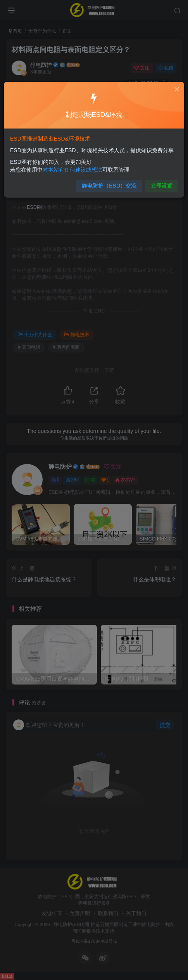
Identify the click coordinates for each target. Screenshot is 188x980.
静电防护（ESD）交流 (109, 183)
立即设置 (158, 183)
